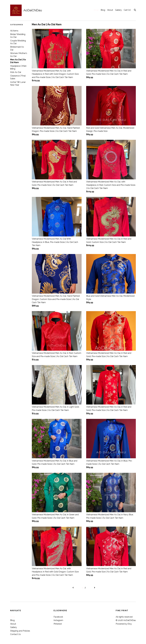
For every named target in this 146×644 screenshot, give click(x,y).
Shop (96, 10)
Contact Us (15, 634)
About (110, 10)
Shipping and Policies (20, 631)
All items (14, 31)
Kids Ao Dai (16, 72)
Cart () (127, 10)
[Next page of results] (95, 588)
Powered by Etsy (124, 624)
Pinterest (58, 624)
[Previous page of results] (73, 588)
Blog (103, 10)
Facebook (58, 617)
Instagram (58, 620)
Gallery (118, 10)
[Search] (135, 10)
